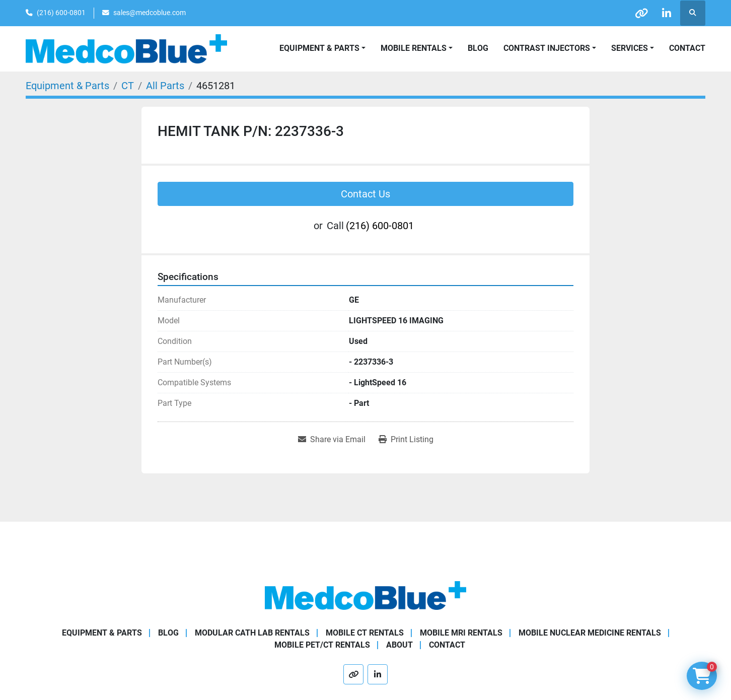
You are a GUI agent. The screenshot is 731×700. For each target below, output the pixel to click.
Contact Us (365, 194)
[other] (641, 13)
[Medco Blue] (365, 595)
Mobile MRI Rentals (461, 633)
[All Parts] (165, 86)
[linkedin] (667, 13)
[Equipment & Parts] (67, 86)
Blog (478, 48)
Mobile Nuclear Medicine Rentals (590, 633)
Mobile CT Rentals (365, 633)
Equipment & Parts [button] (319, 48)
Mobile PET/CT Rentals (322, 645)
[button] (417, 48)
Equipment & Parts (102, 633)
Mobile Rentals (414, 48)
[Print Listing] (406, 440)
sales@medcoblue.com (150, 13)
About (399, 645)
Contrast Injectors (547, 48)
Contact (687, 48)
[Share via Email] (332, 440)
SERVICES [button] (630, 48)
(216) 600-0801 (61, 13)
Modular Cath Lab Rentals (252, 633)
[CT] (128, 86)
